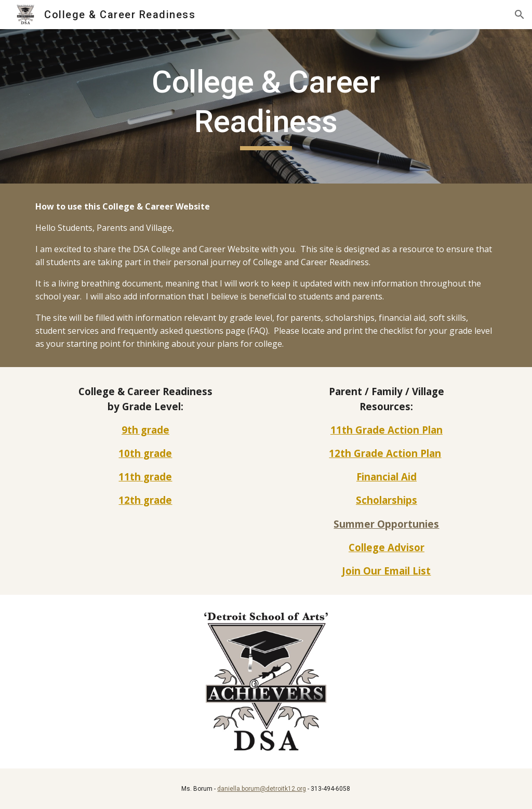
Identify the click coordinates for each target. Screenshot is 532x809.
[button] (520, 15)
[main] (266, 106)
